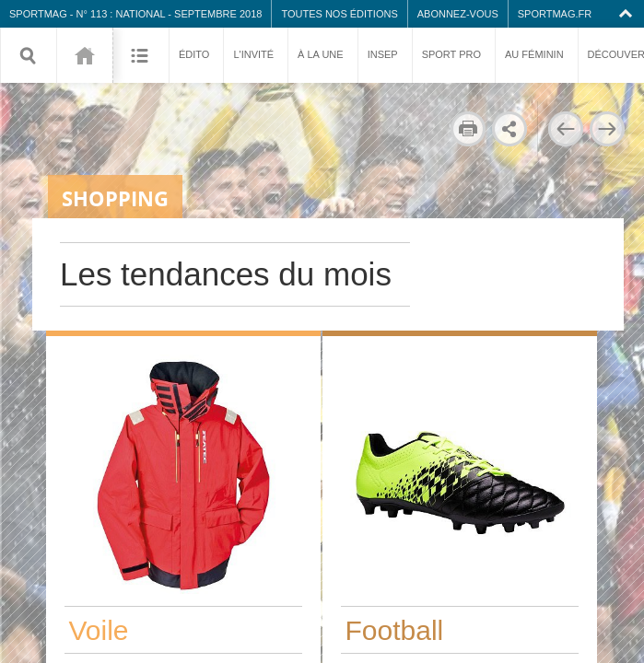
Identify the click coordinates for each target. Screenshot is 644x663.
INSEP (383, 54)
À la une (321, 54)
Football (395, 630)
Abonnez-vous (458, 14)
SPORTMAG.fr (555, 14)
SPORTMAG (38, 14)
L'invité (253, 54)
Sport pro (451, 54)
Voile (99, 630)
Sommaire (141, 55)
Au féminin (534, 54)
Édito (194, 54)
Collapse (628, 14)
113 (84, 55)
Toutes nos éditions (339, 14)
